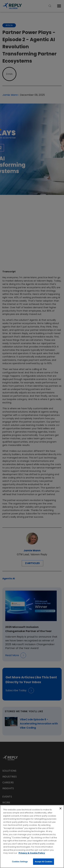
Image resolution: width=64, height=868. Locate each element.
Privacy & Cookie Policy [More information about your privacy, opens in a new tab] (32, 853)
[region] (32, 836)
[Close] (61, 808)
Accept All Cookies (44, 862)
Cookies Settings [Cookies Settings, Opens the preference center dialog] (20, 862)
